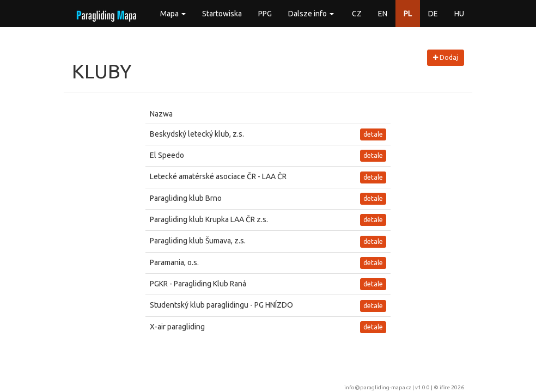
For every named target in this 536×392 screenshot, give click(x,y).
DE (433, 14)
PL (408, 14)
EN (383, 14)
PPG (265, 14)
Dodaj (446, 57)
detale (373, 134)
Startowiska (222, 14)
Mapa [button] (173, 14)
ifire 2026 (452, 387)
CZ (357, 14)
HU (459, 14)
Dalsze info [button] (311, 14)
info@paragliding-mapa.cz (378, 387)
